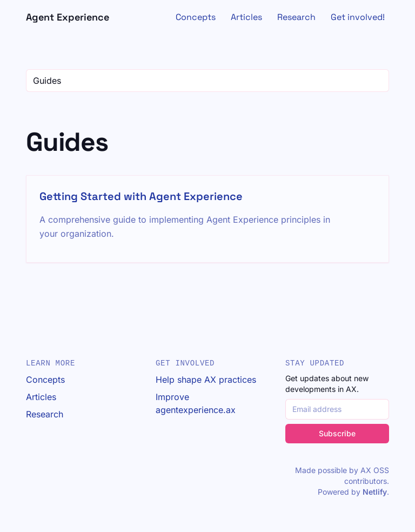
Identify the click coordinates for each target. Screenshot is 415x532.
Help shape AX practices (206, 380)
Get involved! (358, 17)
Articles (246, 17)
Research (296, 17)
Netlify (375, 492)
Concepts (196, 17)
